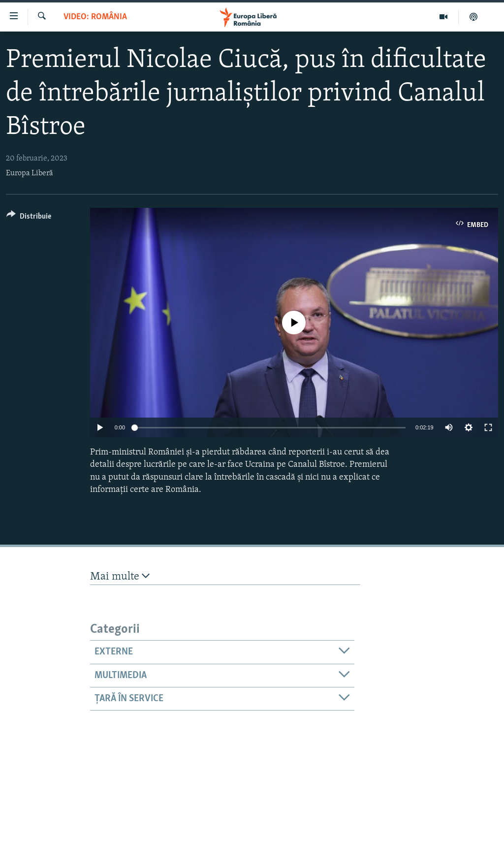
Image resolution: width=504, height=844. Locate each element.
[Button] (29, 218)
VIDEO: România (95, 17)
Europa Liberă (30, 173)
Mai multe (120, 576)
